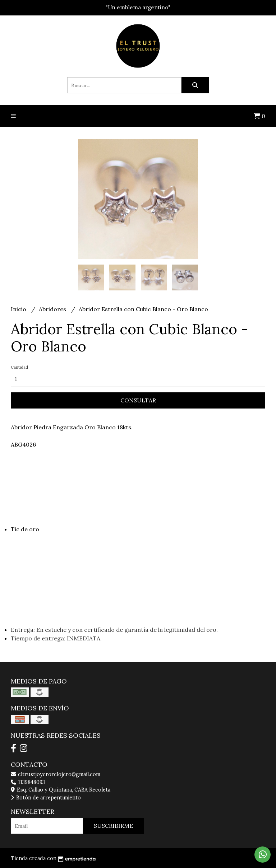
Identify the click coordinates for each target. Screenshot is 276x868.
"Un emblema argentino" (138, 7)
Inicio (19, 309)
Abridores (53, 309)
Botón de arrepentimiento (46, 798)
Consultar (138, 400)
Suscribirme (113, 826)
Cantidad (19, 367)
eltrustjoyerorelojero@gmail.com (56, 774)
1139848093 (28, 782)
